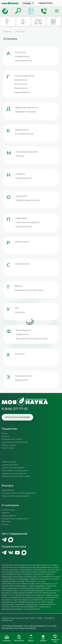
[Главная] (5, 11)
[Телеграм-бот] (31, 11)
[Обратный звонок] (44, 11)
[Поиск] (18, 11)
